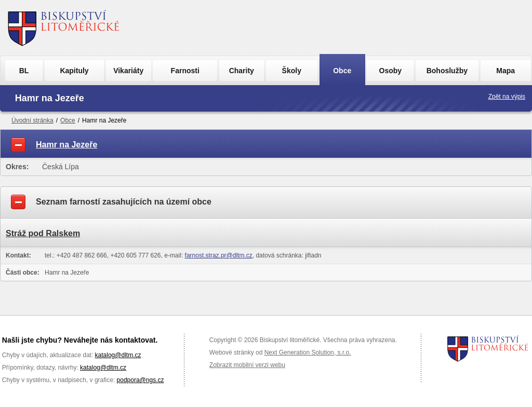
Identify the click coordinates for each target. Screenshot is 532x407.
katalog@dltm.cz (118, 355)
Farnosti (185, 71)
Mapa (506, 71)
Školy (292, 71)
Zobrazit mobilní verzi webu (247, 365)
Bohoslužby (447, 71)
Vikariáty (128, 71)
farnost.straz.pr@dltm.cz (219, 255)
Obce (342, 71)
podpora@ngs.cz (141, 380)
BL (24, 71)
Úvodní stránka (32, 120)
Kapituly (74, 71)
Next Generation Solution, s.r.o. (308, 352)
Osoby (391, 71)
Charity (242, 71)
